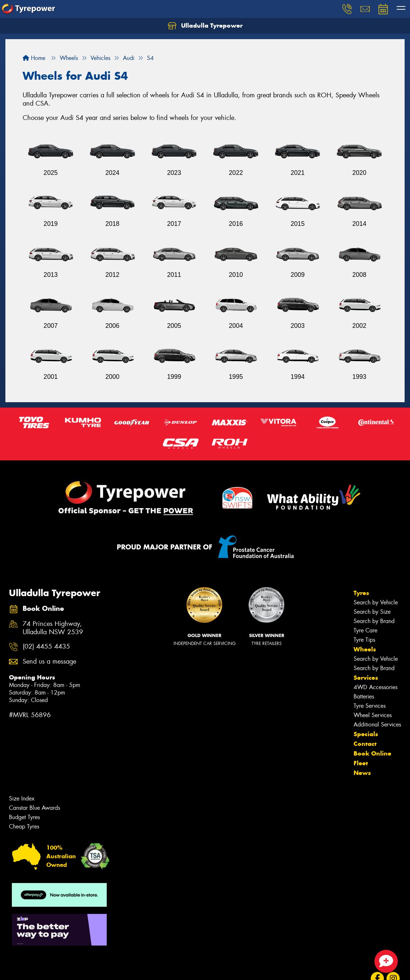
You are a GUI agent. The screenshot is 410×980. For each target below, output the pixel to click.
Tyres (361, 593)
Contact (365, 744)
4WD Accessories (376, 687)
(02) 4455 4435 (46, 647)
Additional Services (377, 724)
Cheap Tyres (24, 826)
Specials (366, 734)
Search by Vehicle (376, 602)
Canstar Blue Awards (34, 808)
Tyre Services (370, 706)
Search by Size (372, 612)
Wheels (365, 649)
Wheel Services (373, 715)
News (362, 773)
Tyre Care (365, 630)
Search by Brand (374, 621)
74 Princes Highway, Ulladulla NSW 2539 (53, 628)
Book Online (372, 753)
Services (366, 678)
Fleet (361, 763)
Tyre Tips (364, 640)
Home (34, 58)
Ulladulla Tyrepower (205, 26)
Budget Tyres (24, 817)
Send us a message (49, 662)
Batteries (364, 696)
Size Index (22, 798)
